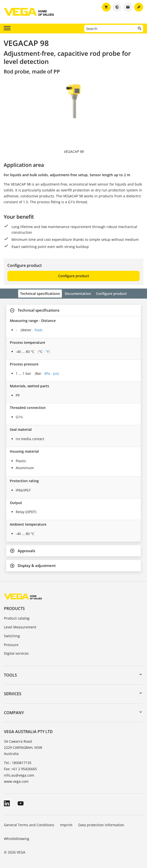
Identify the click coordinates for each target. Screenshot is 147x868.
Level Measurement (20, 627)
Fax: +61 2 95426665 (20, 769)
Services (13, 694)
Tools (10, 675)
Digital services (16, 653)
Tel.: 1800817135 (18, 763)
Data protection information (101, 825)
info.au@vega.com (19, 775)
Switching (12, 636)
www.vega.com (16, 781)
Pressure (11, 645)
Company (14, 713)
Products (14, 608)
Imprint (66, 825)
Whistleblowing (17, 839)
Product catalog (17, 618)
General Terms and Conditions (29, 825)
